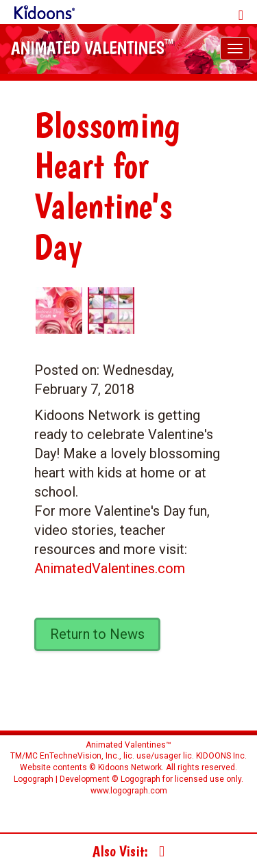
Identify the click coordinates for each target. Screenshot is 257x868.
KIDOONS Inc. (221, 756)
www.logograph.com (129, 791)
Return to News (97, 634)
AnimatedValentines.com (110, 568)
